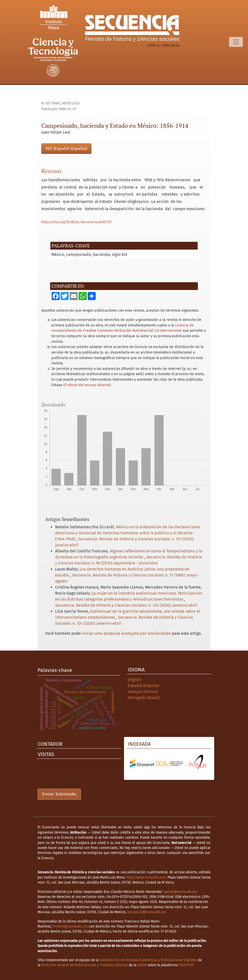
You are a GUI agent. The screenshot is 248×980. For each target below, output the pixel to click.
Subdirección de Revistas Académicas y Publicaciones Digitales (148, 960)
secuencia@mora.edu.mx (147, 912)
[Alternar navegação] (236, 42)
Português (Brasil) (144, 698)
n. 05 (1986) (51, 103)
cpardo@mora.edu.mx (180, 892)
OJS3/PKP (186, 965)
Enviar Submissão (59, 794)
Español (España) (143, 686)
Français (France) (143, 692)
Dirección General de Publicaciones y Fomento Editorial (85, 965)
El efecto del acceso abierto (86, 385)
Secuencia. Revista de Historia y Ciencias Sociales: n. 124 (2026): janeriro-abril (126, 605)
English (134, 680)
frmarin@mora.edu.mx (70, 926)
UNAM (142, 965)
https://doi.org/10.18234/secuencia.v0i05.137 (76, 222)
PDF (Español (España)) (66, 149)
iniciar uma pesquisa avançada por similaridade (126, 633)
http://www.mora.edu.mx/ (146, 877)
